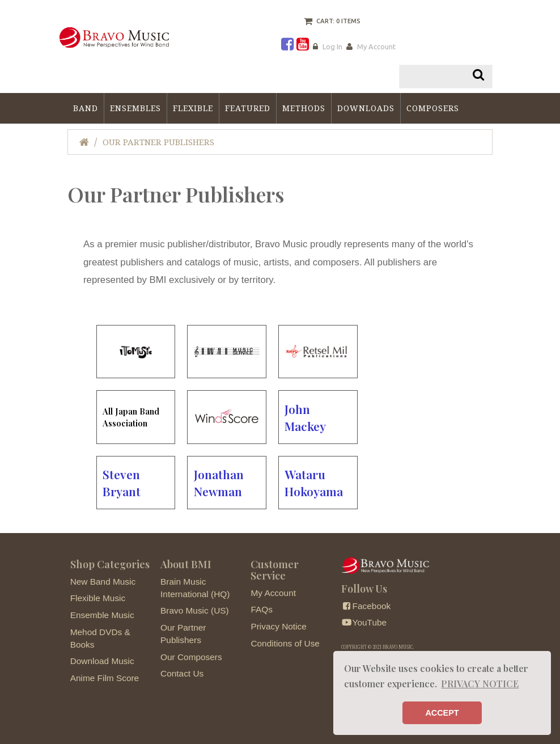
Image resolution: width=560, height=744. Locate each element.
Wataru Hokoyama (314, 483)
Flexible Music (98, 598)
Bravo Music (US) (195, 610)
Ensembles (135, 108)
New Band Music (103, 582)
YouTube (364, 622)
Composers (433, 108)
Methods (304, 108)
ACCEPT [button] (442, 713)
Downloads (366, 108)
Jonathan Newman (219, 483)
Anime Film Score (105, 678)
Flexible (193, 108)
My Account (376, 46)
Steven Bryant (122, 483)
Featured (248, 108)
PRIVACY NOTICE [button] (480, 684)
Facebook (366, 606)
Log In (332, 46)
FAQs (261, 609)
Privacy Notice (278, 626)
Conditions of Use (285, 643)
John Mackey (305, 417)
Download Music (102, 661)
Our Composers (191, 657)
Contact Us (182, 673)
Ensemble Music (102, 615)
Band (86, 108)
